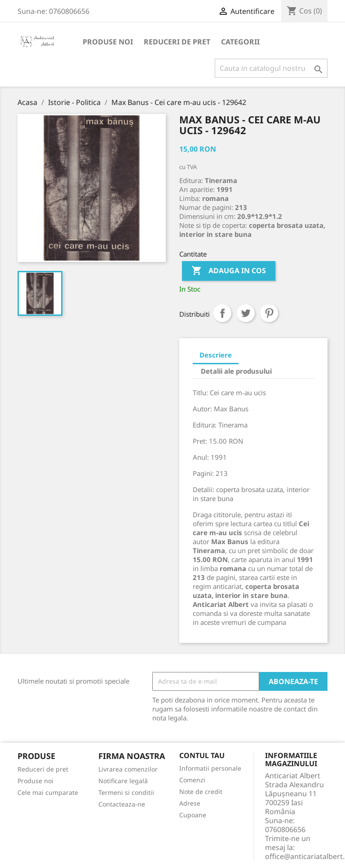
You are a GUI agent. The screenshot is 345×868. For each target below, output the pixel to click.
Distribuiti (222, 313)
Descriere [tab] (216, 355)
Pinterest (269, 313)
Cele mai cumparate (48, 792)
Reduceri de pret (177, 42)
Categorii (240, 42)
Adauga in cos (229, 271)
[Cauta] (271, 68)
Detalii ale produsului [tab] (236, 371)
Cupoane (193, 815)
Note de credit (201, 792)
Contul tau (202, 756)
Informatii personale (210, 768)
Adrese (190, 803)
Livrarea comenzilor (128, 769)
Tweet (246, 313)
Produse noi (108, 42)
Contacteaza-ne (122, 804)
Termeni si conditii (126, 792)
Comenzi (192, 780)
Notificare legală (123, 781)
